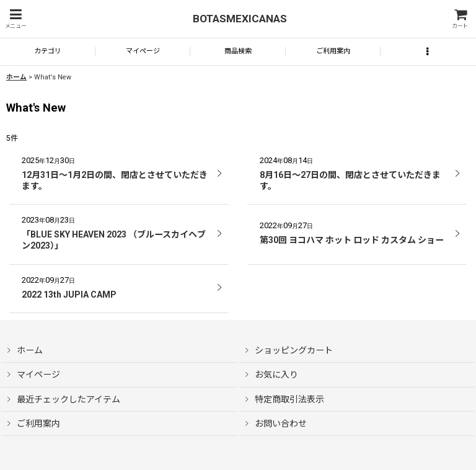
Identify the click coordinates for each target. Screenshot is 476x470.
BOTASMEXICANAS (240, 19)
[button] (15, 19)
